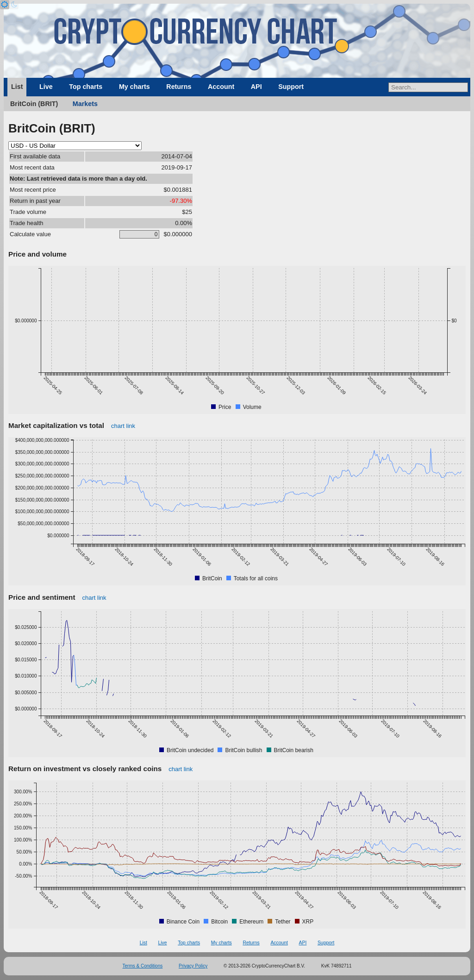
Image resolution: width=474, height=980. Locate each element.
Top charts (86, 87)
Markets (85, 104)
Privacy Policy (193, 966)
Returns (179, 87)
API (256, 87)
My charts (134, 87)
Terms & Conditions (143, 966)
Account (221, 87)
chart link (123, 426)
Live (46, 87)
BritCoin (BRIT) (34, 104)
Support (291, 87)
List (17, 87)
